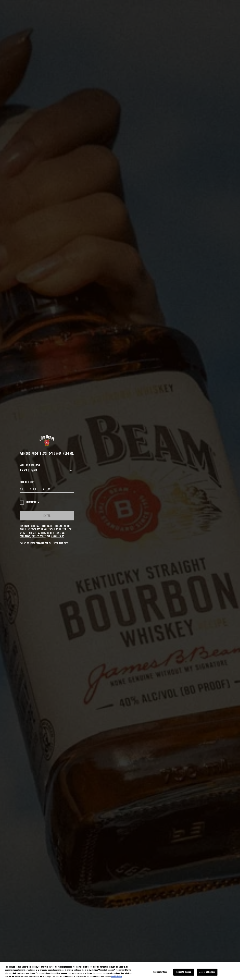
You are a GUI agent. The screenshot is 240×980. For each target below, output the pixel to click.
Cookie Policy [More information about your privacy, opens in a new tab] (117, 977)
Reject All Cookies (184, 972)
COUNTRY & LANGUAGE (30, 465)
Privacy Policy (39, 537)
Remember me (30, 503)
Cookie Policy (58, 537)
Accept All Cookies (207, 972)
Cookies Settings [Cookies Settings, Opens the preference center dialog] (160, 972)
